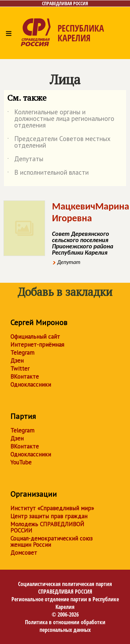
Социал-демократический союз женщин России (51, 542)
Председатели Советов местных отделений (59, 142)
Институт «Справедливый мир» (52, 508)
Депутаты (25, 160)
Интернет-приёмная (37, 345)
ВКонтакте (25, 377)
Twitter (20, 369)
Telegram (22, 353)
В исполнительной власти (48, 174)
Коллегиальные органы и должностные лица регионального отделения (61, 119)
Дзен (17, 361)
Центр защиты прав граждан (49, 516)
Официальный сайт (35, 337)
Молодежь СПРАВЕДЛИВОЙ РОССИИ (47, 527)
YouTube (21, 462)
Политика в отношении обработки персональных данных (65, 626)
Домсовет (24, 553)
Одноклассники (31, 385)
